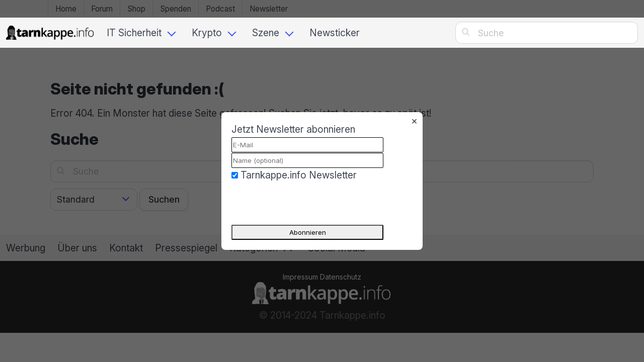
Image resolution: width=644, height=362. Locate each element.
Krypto (207, 33)
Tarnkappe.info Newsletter (299, 175)
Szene (266, 33)
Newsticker (335, 33)
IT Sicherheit (134, 33)
